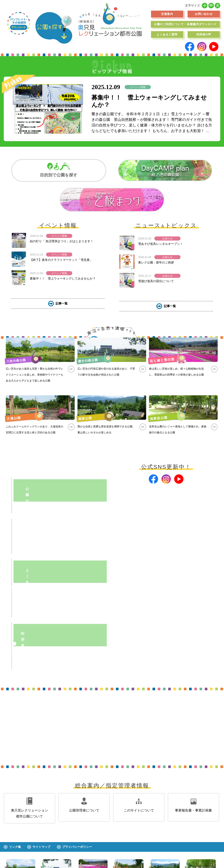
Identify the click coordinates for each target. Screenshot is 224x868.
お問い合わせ (204, 14)
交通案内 (167, 14)
